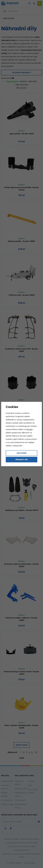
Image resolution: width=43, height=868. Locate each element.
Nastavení (22, 453)
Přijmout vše (22, 460)
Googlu (29, 429)
